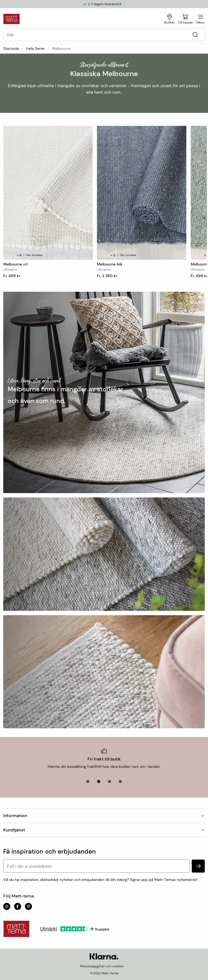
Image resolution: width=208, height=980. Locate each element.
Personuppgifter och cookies (102, 966)
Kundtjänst (104, 830)
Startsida (11, 48)
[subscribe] (198, 866)
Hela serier (35, 48)
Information (104, 816)
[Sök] (195, 35)
